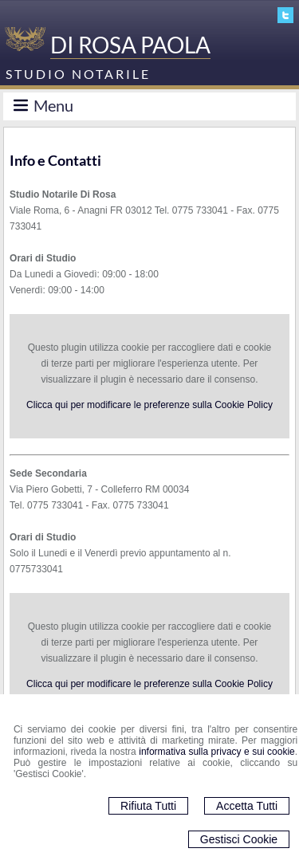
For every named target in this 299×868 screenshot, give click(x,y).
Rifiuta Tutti (148, 806)
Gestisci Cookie (239, 839)
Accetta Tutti (247, 806)
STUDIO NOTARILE (78, 74)
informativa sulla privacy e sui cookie (217, 752)
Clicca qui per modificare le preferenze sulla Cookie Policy (149, 405)
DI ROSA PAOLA (130, 45)
